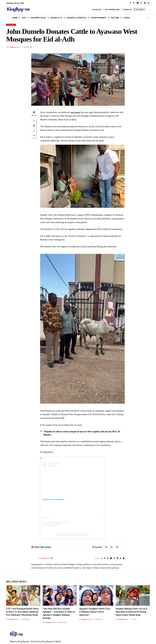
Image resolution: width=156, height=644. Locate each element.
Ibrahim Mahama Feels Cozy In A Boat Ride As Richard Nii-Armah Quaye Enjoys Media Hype (131, 611)
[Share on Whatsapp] (110, 546)
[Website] (99, 558)
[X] (134, 3)
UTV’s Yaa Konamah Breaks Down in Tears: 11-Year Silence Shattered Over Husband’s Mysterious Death (22, 611)
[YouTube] (138, 3)
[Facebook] (130, 3)
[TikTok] (149, 3)
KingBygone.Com (16, 48)
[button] (148, 9)
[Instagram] (141, 3)
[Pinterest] (145, 3)
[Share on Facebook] (34, 121)
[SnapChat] (123, 558)
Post (47, 451)
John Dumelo (77, 113)
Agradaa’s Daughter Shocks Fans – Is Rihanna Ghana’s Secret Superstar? (95, 611)
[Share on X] (34, 127)
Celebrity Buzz (12, 25)
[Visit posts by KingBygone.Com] (34, 558)
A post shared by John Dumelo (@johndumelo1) (73, 534)
